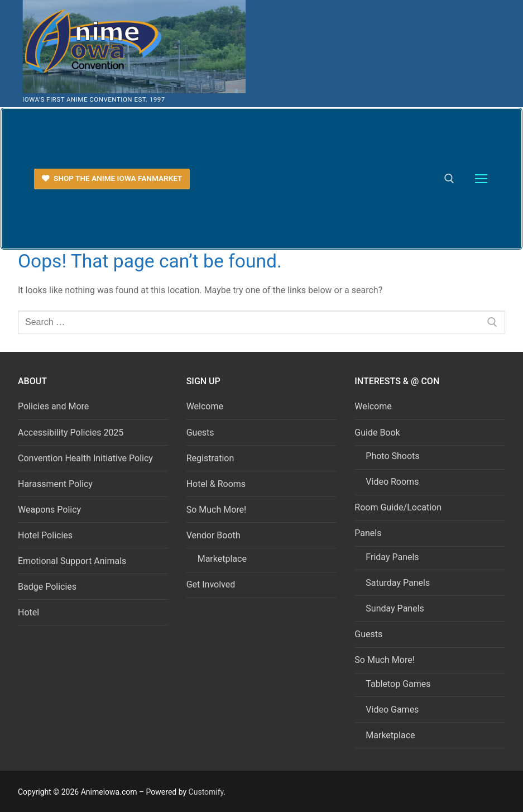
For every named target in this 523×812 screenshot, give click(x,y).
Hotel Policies (45, 535)
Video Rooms (392, 482)
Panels (369, 533)
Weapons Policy (49, 510)
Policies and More (53, 406)
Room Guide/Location (398, 507)
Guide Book (378, 433)
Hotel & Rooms (216, 484)
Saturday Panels (398, 583)
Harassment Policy (55, 484)
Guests (200, 433)
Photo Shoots (392, 456)
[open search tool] (449, 179)
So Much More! (217, 510)
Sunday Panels (395, 608)
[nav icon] (481, 179)
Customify (206, 792)
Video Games (392, 710)
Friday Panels (392, 557)
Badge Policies (47, 587)
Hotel (28, 612)
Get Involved (211, 584)
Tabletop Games (398, 684)
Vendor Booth (215, 535)
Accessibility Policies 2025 (71, 433)
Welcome (205, 406)
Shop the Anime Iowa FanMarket (112, 178)
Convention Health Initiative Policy (85, 458)
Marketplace (222, 559)
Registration (210, 458)
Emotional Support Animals (72, 561)
